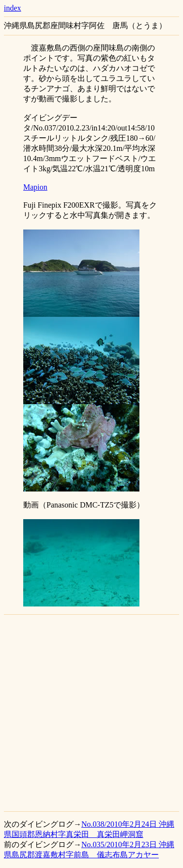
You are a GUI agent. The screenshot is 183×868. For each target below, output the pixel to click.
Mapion (35, 187)
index (13, 8)
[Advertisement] (91, 713)
